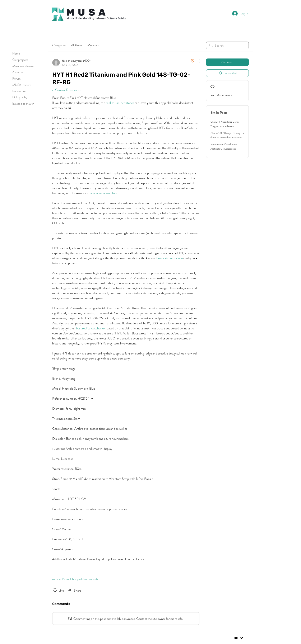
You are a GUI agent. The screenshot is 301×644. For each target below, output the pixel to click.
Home (16, 53)
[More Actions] (197, 61)
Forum (16, 79)
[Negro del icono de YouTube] (236, 638)
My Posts (94, 45)
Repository (19, 91)
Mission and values (23, 66)
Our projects (20, 60)
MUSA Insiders (22, 85)
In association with (23, 104)
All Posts (77, 45)
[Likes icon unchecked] (55, 590)
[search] (227, 45)
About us (18, 72)
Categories (59, 45)
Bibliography (20, 97)
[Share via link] (74, 590)
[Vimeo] (241, 638)
